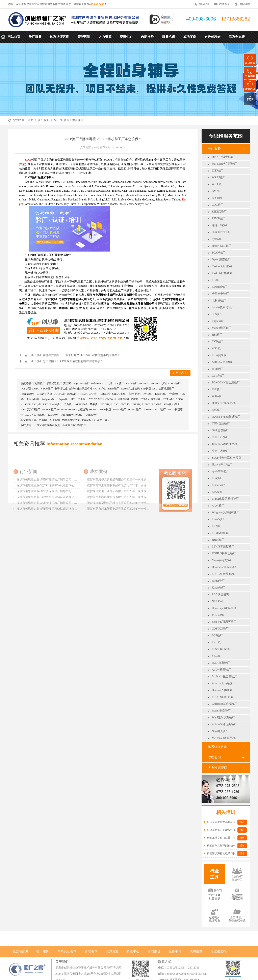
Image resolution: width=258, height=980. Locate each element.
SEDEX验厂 (219, 212)
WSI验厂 (217, 369)
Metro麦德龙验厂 (222, 560)
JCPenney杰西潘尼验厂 (226, 444)
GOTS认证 (60, 394)
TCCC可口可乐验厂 (224, 697)
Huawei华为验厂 (222, 465)
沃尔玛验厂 (34, 409)
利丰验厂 (217, 656)
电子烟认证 (61, 389)
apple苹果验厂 (221, 471)
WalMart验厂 (49, 409)
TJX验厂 (217, 389)
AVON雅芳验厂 (221, 670)
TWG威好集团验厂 (224, 273)
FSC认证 (37, 404)
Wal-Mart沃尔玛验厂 (224, 164)
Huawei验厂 (55, 404)
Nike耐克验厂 (220, 731)
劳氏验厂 (174, 394)
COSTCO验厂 (220, 629)
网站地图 (245, 4)
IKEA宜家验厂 (221, 663)
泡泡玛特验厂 (220, 225)
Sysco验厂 (218, 239)
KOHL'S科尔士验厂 (224, 553)
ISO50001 (144, 383)
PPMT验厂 (218, 218)
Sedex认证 (105, 409)
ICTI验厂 (217, 171)
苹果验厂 (95, 404)
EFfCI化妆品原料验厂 (225, 499)
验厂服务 (44, 120)
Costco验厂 (174, 383)
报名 (242, 822)
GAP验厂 (94, 394)
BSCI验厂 (218, 198)
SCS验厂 (217, 314)
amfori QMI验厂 (222, 246)
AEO (172, 399)
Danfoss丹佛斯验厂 (224, 690)
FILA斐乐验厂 (221, 355)
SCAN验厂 (218, 253)
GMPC (216, 191)
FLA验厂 (217, 478)
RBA (23, 409)
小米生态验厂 (220, 451)
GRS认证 (138, 404)
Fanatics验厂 (219, 287)
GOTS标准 (100, 389)
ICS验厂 (217, 526)
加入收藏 (204, 4)
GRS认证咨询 (44, 394)
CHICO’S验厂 (220, 437)
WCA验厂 (218, 184)
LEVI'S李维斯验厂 (223, 547)
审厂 (74, 399)
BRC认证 (106, 394)
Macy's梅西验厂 (222, 328)
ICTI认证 (145, 399)
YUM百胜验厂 (221, 424)
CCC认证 (107, 383)
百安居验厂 (219, 615)
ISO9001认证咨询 (78, 409)
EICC (148, 404)
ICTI (165, 399)
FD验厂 (216, 280)
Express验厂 (219, 321)
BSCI (116, 404)
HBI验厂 (217, 335)
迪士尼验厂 (136, 394)
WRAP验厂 (219, 177)
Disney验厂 (92, 415)
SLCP (28, 404)
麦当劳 (67, 383)
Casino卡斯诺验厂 (223, 266)
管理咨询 (214, 757)
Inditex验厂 (113, 389)
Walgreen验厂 (49, 399)
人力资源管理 (217, 768)
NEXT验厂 (218, 601)
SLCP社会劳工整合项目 (69, 120)
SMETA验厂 (119, 409)
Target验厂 (218, 581)
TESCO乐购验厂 (222, 649)
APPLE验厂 (82, 404)
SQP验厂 (217, 635)
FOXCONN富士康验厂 (226, 383)
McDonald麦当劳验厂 (225, 738)
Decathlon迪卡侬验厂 (225, 567)
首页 (31, 120)
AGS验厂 (217, 348)
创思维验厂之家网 (128, 399)
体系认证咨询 (217, 747)
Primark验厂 (219, 485)
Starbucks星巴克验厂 (224, 676)
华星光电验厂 (220, 294)
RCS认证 (26, 389)
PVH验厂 (217, 642)
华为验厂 (69, 404)
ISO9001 (94, 409)
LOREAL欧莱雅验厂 (224, 574)
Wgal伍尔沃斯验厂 (223, 718)
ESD (155, 389)
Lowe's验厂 (219, 519)
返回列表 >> (180, 373)
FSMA (84, 394)
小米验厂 (83, 399)
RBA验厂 (157, 404)
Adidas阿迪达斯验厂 (224, 724)
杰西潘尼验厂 (166, 389)
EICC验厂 (126, 404)
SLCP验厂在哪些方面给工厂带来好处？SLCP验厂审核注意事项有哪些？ (75, 355)
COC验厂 (218, 205)
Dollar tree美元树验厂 (225, 403)
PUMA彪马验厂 (222, 533)
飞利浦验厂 (219, 300)
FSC (45, 404)
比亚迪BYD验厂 (222, 232)
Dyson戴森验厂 (221, 259)
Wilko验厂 (218, 396)
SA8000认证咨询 (130, 389)
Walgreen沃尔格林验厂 (226, 512)
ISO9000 (62, 409)
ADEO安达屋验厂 (223, 362)
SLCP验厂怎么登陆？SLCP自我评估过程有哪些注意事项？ (67, 361)
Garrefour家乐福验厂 (224, 704)
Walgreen (96, 383)
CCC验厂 (119, 383)
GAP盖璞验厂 (220, 430)
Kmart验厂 (218, 588)
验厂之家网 (40, 420)
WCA (101, 399)
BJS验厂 (217, 410)
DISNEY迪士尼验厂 (224, 157)
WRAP (93, 399)
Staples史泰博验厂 (223, 307)
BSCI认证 (107, 404)
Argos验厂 (218, 506)
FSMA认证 (73, 394)
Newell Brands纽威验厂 (226, 417)
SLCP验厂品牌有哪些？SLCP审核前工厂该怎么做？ (80, 420)
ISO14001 (148, 409)
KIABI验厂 (219, 492)
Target (75, 383)
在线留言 (225, 4)
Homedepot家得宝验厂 (225, 608)
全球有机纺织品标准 (81, 389)
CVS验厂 (217, 342)
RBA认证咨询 (220, 594)
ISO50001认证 (159, 383)
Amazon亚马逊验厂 (224, 683)
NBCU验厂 (47, 389)
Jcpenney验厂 (28, 394)
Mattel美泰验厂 (221, 711)
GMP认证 (111, 399)
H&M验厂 (218, 540)
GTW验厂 (218, 376)
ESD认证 (146, 389)
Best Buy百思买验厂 (224, 622)
